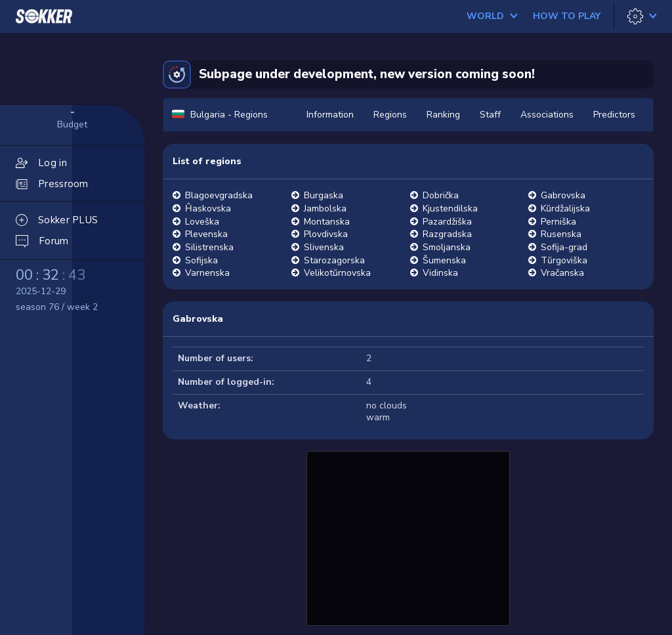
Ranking (443, 115)
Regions (390, 115)
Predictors (614, 115)
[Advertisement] (408, 536)
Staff (490, 115)
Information (330, 115)
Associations (547, 115)
